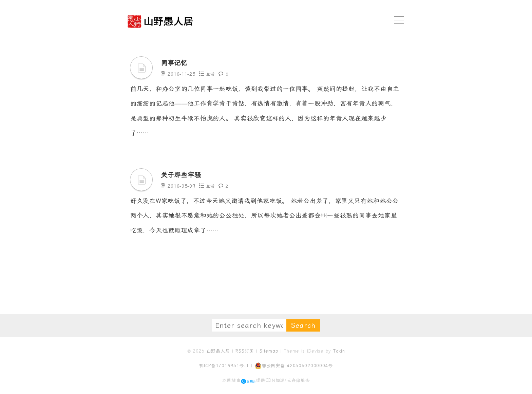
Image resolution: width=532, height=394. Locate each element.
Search (303, 325)
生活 (211, 74)
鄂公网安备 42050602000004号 (294, 365)
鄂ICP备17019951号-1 (224, 365)
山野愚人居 (218, 350)
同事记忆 (178, 62)
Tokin (339, 350)
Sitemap (269, 350)
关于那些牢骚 (186, 174)
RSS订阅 (245, 350)
